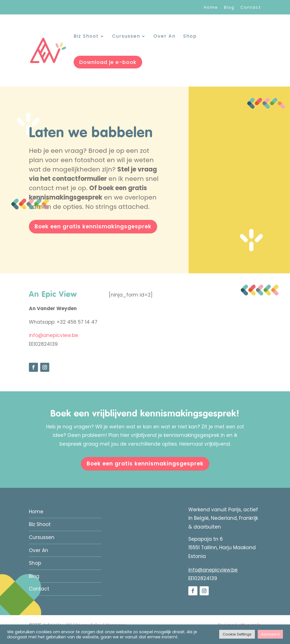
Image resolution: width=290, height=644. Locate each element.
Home (211, 8)
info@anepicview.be (54, 335)
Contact (251, 8)
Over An (165, 37)
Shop (190, 37)
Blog (229, 8)
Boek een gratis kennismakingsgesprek (93, 227)
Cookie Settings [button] (237, 634)
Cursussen (126, 37)
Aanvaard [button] (270, 634)
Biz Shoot (86, 37)
